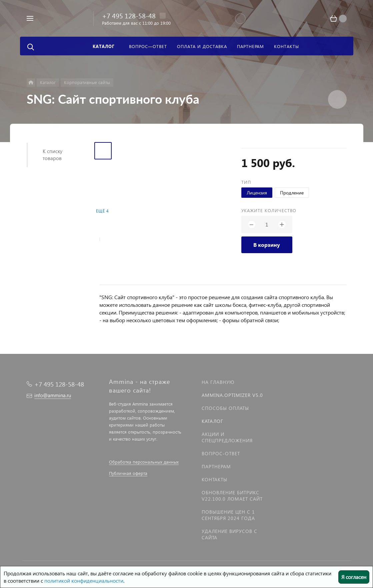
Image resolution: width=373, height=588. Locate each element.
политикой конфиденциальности (84, 580)
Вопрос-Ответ (221, 453)
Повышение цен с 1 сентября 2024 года (228, 515)
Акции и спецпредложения (227, 437)
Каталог (212, 421)
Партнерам (216, 466)
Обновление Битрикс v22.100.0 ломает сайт (232, 496)
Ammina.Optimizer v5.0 (232, 395)
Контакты (214, 479)
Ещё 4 (102, 211)
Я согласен (354, 577)
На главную (218, 382)
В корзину (267, 245)
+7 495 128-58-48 (129, 15)
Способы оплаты (225, 408)
